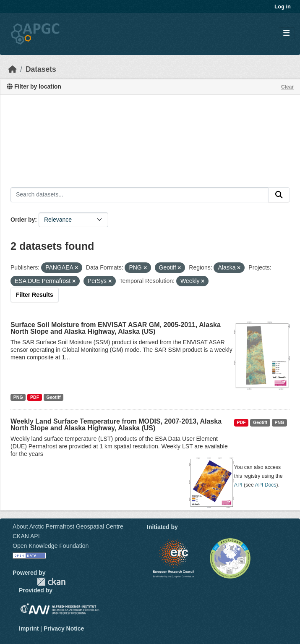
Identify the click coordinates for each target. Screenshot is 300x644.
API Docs (266, 485)
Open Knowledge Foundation (51, 546)
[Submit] (279, 195)
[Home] (13, 69)
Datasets (41, 69)
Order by (23, 220)
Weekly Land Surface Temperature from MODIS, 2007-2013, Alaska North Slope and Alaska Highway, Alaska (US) (116, 425)
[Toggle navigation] (286, 33)
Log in (283, 7)
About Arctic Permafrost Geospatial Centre (68, 526)
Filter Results (35, 295)
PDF (35, 397)
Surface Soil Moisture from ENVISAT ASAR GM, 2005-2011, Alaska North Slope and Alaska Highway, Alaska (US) (116, 328)
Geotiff (54, 397)
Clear (287, 87)
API (238, 485)
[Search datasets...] (140, 195)
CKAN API (26, 536)
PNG (18, 397)
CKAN (51, 582)
